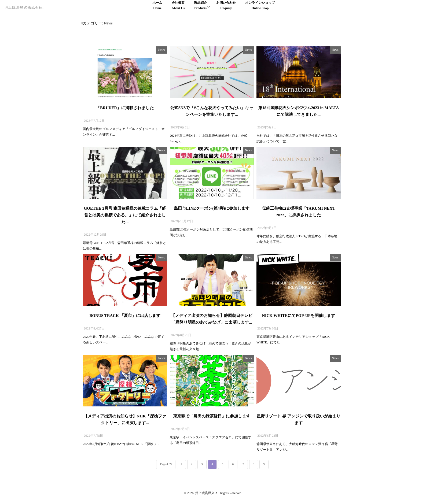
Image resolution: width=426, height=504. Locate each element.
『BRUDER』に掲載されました (125, 108)
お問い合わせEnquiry (226, 5)
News (162, 50)
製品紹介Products (200, 5)
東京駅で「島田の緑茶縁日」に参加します (212, 416)
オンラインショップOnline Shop (260, 5)
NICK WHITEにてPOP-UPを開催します (299, 316)
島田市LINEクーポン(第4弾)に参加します (212, 209)
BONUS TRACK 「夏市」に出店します (125, 316)
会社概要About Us (178, 5)
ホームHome (157, 5)
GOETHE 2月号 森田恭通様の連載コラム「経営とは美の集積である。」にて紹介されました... (125, 215)
